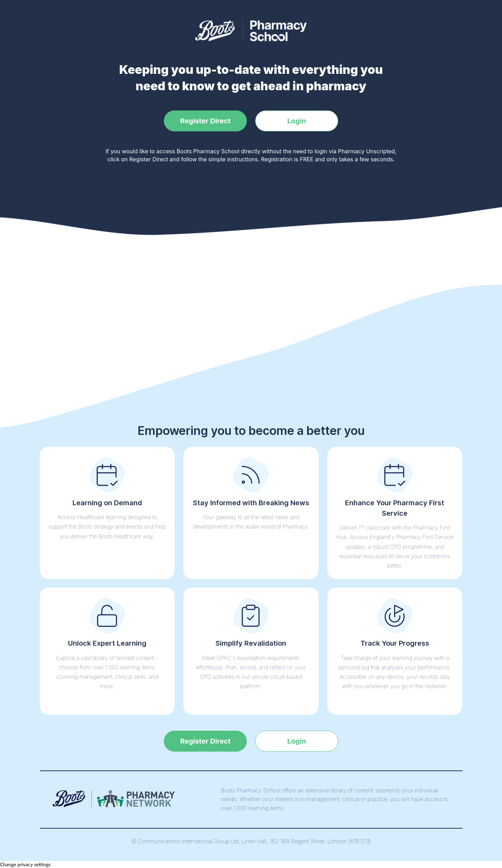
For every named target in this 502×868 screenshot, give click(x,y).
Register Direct (206, 121)
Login (297, 121)
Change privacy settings (25, 864)
